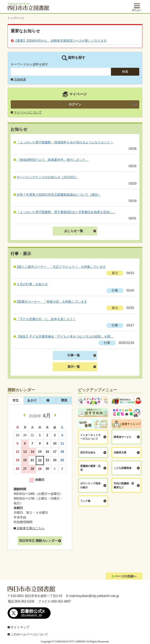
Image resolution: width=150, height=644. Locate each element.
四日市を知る (88, 452)
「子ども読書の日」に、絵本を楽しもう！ (46, 319)
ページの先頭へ (126, 576)
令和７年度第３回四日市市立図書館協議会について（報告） (59, 195)
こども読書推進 (123, 468)
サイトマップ (20, 627)
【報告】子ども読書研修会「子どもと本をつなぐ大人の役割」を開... (65, 336)
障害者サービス (123, 437)
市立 (16, 400)
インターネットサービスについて (90, 437)
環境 (64, 400)
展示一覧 (74, 367)
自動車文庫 (120, 452)
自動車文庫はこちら (31, 528)
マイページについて (28, 112)
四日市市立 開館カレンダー (38, 541)
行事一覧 (74, 355)
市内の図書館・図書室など (124, 485)
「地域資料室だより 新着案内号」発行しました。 (53, 160)
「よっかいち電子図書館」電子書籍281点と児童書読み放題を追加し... (66, 212)
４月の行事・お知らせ (32, 284)
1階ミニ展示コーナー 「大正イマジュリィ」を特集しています (61, 267)
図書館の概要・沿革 (90, 468)
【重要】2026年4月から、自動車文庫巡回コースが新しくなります (60, 41)
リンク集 (85, 501)
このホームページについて (29, 634)
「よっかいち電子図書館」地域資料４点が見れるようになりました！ (65, 142)
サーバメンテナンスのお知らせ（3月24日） (47, 177)
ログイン (75, 104)
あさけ (32, 400)
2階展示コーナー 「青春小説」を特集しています (52, 302)
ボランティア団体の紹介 (90, 485)
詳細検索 (20, 79)
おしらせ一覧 (74, 231)
